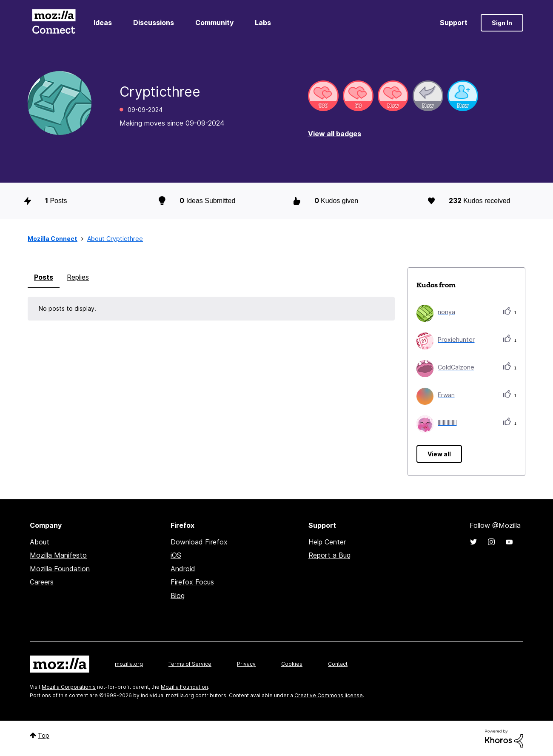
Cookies (292, 664)
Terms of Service (190, 664)
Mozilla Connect (54, 23)
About (40, 542)
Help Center (327, 542)
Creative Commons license (329, 695)
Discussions (154, 23)
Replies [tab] (78, 277)
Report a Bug (329, 555)
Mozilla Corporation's (69, 687)
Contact (338, 664)
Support (454, 23)
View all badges (335, 134)
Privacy (246, 664)
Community (214, 23)
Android (183, 569)
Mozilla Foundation (60, 569)
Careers (42, 582)
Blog (178, 596)
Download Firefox (199, 542)
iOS (176, 555)
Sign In (502, 23)
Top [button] (44, 735)
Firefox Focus (192, 582)
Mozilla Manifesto (58, 555)
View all (439, 454)
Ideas (103, 23)
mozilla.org (129, 664)
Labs (263, 23)
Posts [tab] (44, 277)
